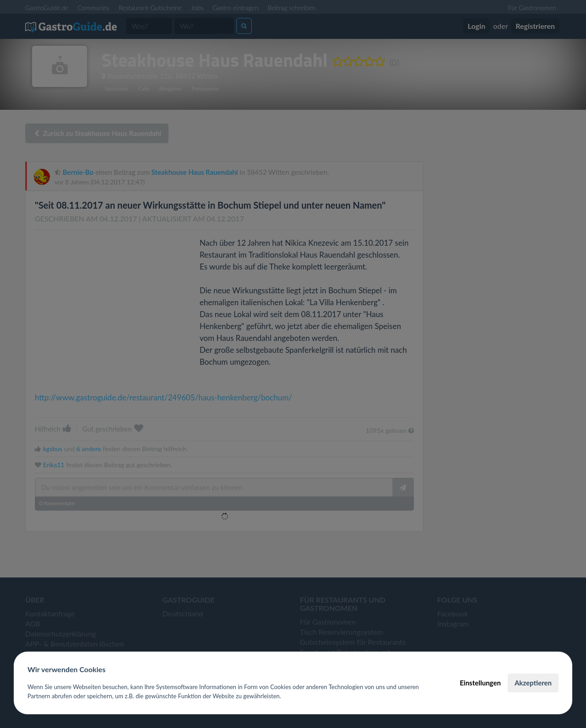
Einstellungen (480, 683)
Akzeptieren (533, 683)
